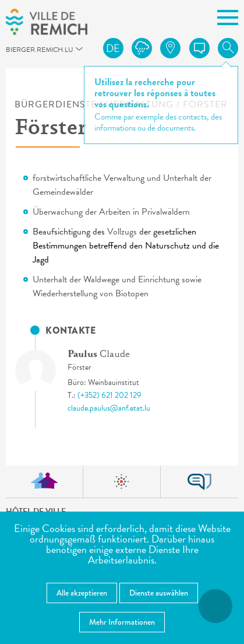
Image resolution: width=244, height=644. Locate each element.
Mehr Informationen (122, 622)
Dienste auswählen (159, 593)
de (113, 48)
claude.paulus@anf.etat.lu (109, 408)
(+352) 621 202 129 (109, 395)
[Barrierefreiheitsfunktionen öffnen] (215, 606)
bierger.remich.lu (12, 53)
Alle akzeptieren (82, 593)
